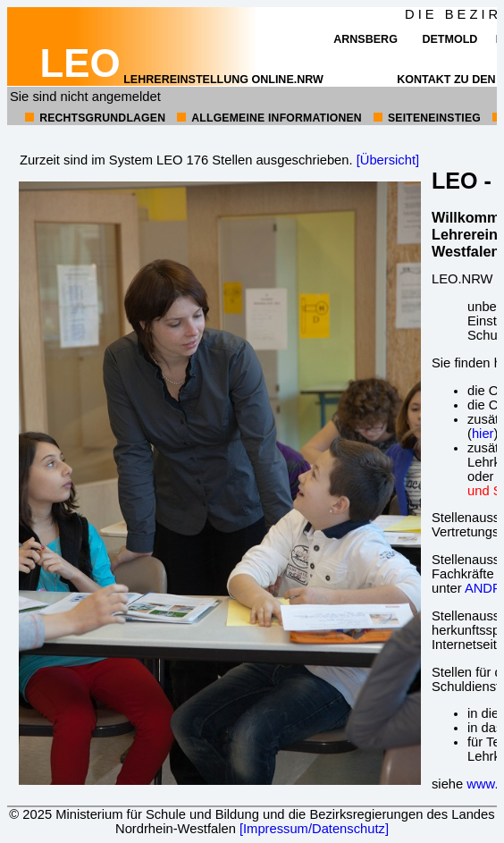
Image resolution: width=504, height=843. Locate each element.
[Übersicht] (388, 160)
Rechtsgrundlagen (102, 118)
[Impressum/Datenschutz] (314, 829)
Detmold (449, 39)
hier (483, 434)
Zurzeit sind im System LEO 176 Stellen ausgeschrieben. (186, 160)
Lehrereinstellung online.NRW (182, 80)
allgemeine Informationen (277, 118)
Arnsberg (365, 39)
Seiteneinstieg (434, 118)
